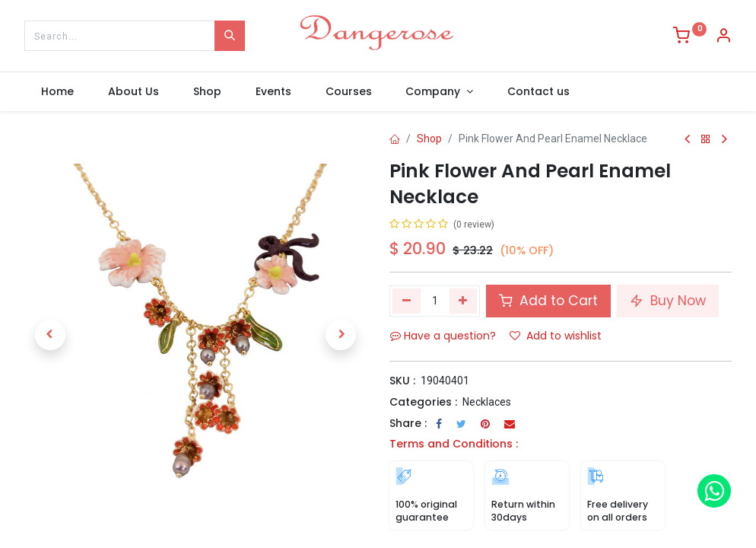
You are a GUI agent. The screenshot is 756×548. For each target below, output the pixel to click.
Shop (429, 139)
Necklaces (487, 402)
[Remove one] (407, 301)
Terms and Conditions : (454, 444)
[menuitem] (58, 92)
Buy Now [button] (668, 301)
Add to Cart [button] (548, 301)
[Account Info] (723, 37)
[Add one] (464, 301)
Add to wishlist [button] (556, 336)
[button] (50, 335)
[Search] (230, 36)
